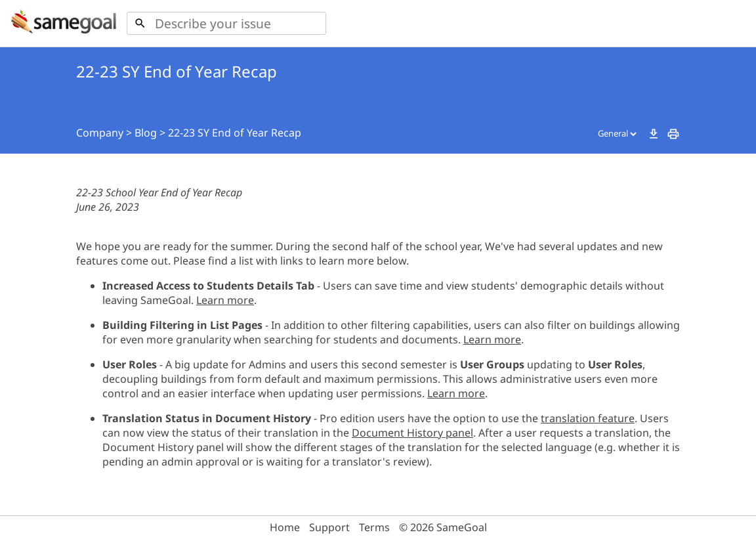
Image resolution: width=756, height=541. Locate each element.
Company (100, 133)
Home (285, 527)
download (654, 134)
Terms (374, 527)
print (673, 134)
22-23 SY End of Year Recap (235, 133)
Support (329, 527)
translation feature (588, 418)
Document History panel (412, 433)
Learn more (225, 300)
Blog (146, 133)
